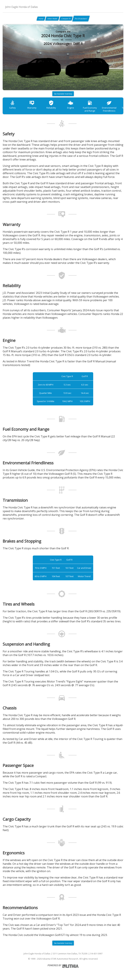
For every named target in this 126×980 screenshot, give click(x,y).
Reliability (51, 105)
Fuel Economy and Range (90, 106)
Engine (71, 105)
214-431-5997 (96, 954)
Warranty (32, 105)
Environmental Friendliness (109, 106)
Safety (12, 105)
